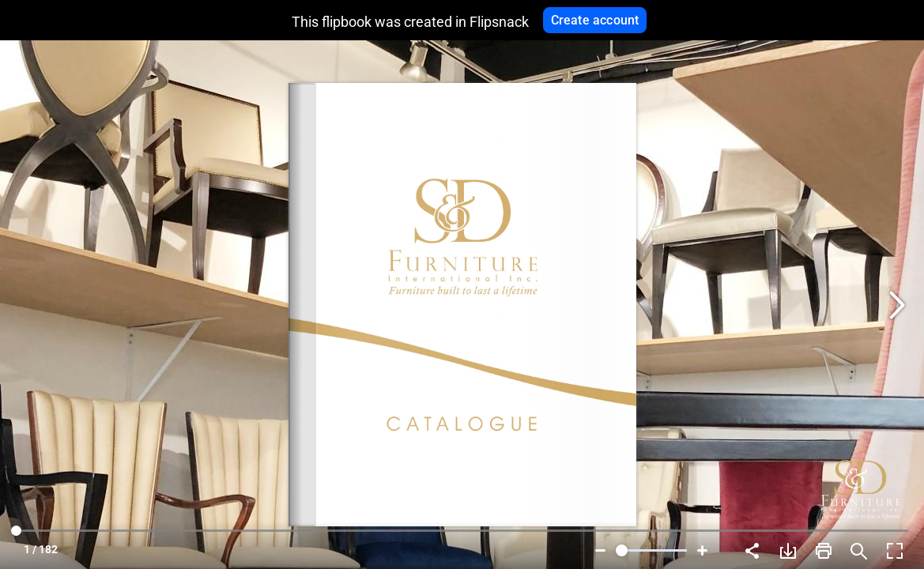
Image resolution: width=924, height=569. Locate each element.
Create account (595, 20)
